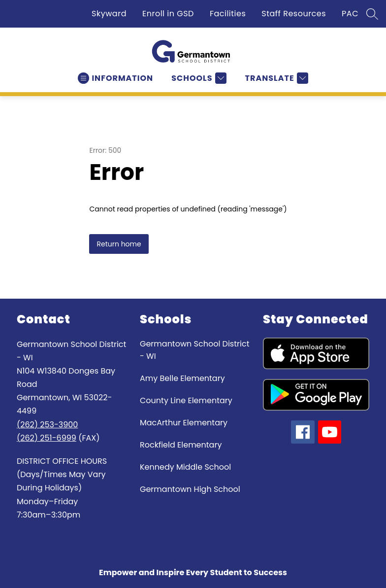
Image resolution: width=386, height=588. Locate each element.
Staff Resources (294, 14)
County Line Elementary (186, 400)
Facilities (228, 14)
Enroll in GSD (168, 14)
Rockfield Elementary (181, 445)
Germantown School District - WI (194, 350)
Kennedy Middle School (185, 467)
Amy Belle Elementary (182, 378)
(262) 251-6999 (47, 438)
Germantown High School (190, 489)
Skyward (109, 14)
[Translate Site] (275, 78)
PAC (350, 14)
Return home (119, 244)
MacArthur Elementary (184, 423)
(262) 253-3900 (47, 425)
